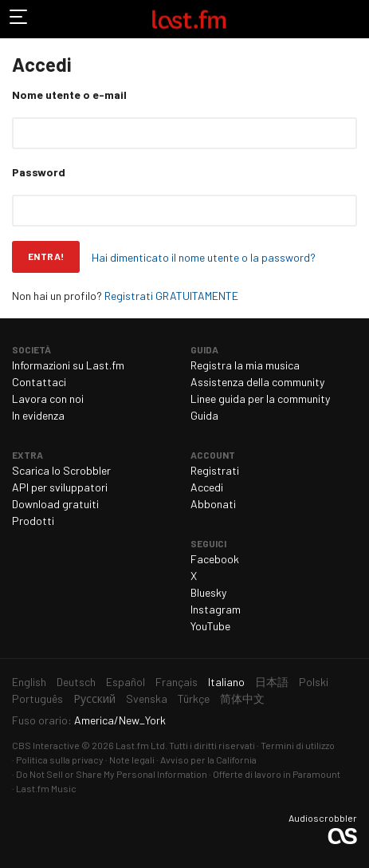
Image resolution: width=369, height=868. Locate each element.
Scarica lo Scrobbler (61, 470)
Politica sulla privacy (60, 759)
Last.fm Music (46, 788)
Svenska (147, 698)
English (29, 682)
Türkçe (194, 698)
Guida (204, 415)
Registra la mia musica (245, 365)
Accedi (207, 487)
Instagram (216, 609)
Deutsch (76, 682)
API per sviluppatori (60, 487)
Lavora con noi (48, 398)
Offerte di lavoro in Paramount (277, 774)
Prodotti (33, 521)
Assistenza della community (257, 382)
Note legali (132, 759)
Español (126, 682)
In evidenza (38, 415)
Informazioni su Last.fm (68, 365)
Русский (94, 698)
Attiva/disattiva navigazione (19, 19)
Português (37, 698)
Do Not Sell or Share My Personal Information (112, 774)
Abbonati (213, 504)
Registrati (215, 470)
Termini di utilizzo (298, 745)
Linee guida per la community (260, 398)
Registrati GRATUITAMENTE (171, 296)
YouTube (210, 626)
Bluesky (208, 592)
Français (177, 682)
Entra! (46, 256)
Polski (314, 682)
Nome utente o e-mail (69, 95)
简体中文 (242, 698)
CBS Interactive (46, 745)
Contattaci (39, 382)
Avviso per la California (208, 759)
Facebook (215, 559)
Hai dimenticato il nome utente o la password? (204, 257)
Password (39, 172)
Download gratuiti (55, 504)
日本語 (272, 682)
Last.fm (189, 19)
